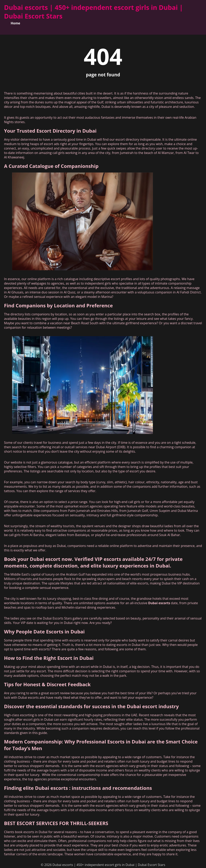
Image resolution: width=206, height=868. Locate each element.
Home (15, 23)
